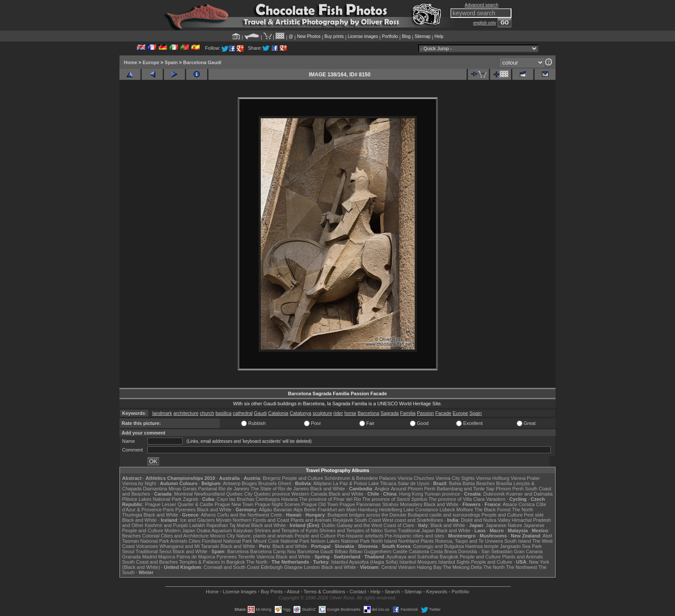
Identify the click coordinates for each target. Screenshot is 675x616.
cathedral (243, 413)
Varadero (495, 499)
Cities (194, 541)
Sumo (390, 530)
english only (485, 23)
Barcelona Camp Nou (273, 551)
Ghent (285, 483)
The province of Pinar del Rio (330, 499)
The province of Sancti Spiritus (395, 499)
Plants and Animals (311, 520)
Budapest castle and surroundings (444, 515)
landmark (162, 413)
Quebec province (272, 494)
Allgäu (265, 510)
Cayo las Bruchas (235, 499)
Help (439, 36)
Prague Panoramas (360, 504)
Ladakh (197, 525)
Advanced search (482, 5)
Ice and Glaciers (197, 520)
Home (131, 62)
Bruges (249, 483)
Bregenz (272, 478)
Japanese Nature (504, 525)
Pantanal (207, 489)
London (312, 567)
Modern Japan (180, 530)
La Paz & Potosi (350, 483)
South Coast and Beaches (150, 562)
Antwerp (232, 483)
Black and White (328, 489)
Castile (400, 551)
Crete (276, 515)
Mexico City (223, 536)
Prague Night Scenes (277, 504)
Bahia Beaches (479, 483)
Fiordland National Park (227, 541)
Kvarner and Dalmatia (529, 494)
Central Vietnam (398, 567)
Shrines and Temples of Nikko (351, 530)
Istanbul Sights (454, 562)
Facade (443, 413)
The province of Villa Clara (457, 499)
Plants (427, 541)
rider (338, 413)
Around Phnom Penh (413, 489)
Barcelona (368, 413)
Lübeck (447, 510)
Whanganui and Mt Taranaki (189, 546)
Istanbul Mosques (418, 562)
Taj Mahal (240, 525)
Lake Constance (421, 510)
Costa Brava (444, 551)
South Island (518, 541)
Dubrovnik (494, 494)
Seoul (128, 551)
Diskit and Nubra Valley (486, 520)
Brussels (267, 483)
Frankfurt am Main (337, 510)
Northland (409, 541)
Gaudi (260, 413)
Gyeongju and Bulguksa (438, 546)
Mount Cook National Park (281, 541)
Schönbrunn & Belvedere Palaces (360, 478)
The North (523, 510)
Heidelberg (390, 510)
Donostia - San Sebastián (486, 551)
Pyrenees (185, 510)
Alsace (510, 504)
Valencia (265, 557)
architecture (186, 413)
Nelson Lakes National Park (340, 541)
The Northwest (522, 567)
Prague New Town (234, 504)
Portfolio (390, 36)
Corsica (527, 504)
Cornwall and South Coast (232, 567)
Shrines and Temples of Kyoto (286, 530)
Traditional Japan (416, 530)
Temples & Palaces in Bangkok (212, 562)
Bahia (455, 483)
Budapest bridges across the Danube (367, 515)
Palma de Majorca (196, 557)
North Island (384, 541)
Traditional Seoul (153, 551)
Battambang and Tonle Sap (465, 489)
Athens (208, 515)
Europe (151, 62)
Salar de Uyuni (413, 483)
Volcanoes (147, 546)
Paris (169, 510)
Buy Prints (272, 592)
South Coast (368, 520)
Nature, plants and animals (265, 536)
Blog (406, 36)
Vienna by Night (139, 483)
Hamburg (368, 510)
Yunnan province (442, 494)
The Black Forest (493, 510)
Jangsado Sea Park (521, 546)
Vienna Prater (525, 478)
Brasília (504, 483)
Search (392, 592)
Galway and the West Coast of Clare (375, 525)
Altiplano (322, 483)
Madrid (150, 557)
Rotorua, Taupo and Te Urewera (469, 541)
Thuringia (132, 515)
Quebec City (240, 494)
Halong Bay (429, 567)
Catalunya (300, 413)
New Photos (309, 36)
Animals (179, 541)
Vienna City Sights (455, 478)
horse (351, 413)
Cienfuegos (268, 499)
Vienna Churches (416, 478)
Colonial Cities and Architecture (176, 536)
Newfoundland (209, 494)
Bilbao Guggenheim (370, 551)
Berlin (310, 510)
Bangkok (449, 557)
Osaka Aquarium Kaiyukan (225, 530)
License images (363, 36)
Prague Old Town (320, 504)
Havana (290, 499)
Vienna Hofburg (493, 478)
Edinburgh (272, 567)
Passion (425, 413)
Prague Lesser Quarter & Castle (179, 504)
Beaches (131, 536)
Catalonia (278, 413)
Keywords (436, 592)
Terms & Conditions (324, 592)
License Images (240, 592)
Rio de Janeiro (234, 489)
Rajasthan (217, 525)
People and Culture (303, 478)
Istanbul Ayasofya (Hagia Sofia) (364, 562)
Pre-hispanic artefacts (360, 536)
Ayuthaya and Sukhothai (412, 557)
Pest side (534, 515)
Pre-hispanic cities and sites (414, 536)
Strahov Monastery (402, 504)
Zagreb (190, 499)
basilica (223, 413)
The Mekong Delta (463, 567)
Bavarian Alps (288, 510)
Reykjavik (343, 520)
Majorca (167, 557)
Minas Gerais (182, 489)
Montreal (183, 494)
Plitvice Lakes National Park (152, 499)
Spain (171, 62)
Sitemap (423, 36)
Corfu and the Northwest (243, 515)
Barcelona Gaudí (202, 62)
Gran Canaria (528, 551)
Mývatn (223, 520)
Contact (358, 592)
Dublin (329, 525)
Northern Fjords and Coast (261, 520)
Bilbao (341, 551)
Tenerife (247, 557)
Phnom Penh (510, 489)
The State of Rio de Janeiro (280, 489)
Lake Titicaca (382, 483)
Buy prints (334, 36)
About (293, 592)
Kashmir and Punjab (166, 525)
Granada (131, 557)
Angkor (382, 489)
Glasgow (293, 567)
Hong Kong (411, 494)
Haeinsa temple (482, 546)
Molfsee (465, 510)
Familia (408, 413)
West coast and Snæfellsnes (413, 520)
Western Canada (309, 494)
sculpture (322, 413)
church (207, 413)
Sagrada (390, 413)
